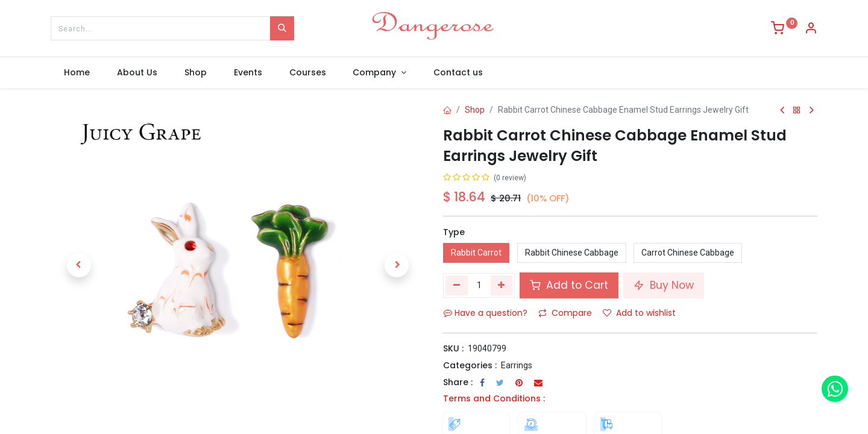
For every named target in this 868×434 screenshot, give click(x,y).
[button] (79, 265)
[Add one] (502, 285)
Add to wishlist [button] (639, 313)
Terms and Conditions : (494, 398)
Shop (475, 110)
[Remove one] (457, 285)
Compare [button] (565, 313)
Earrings (517, 365)
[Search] (282, 28)
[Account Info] (811, 30)
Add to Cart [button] (569, 285)
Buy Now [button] (664, 285)
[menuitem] (77, 73)
